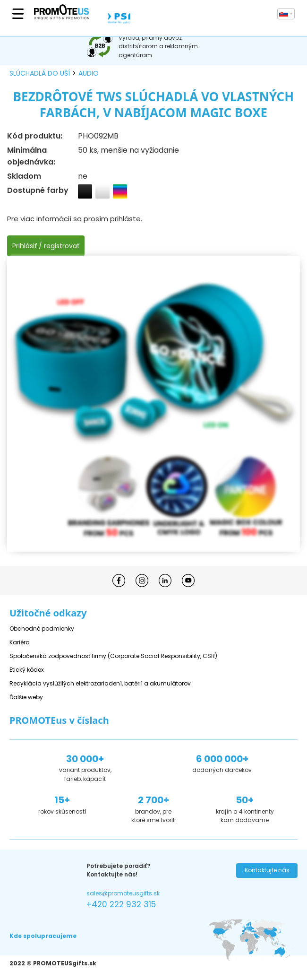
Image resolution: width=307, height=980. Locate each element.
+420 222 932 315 (121, 904)
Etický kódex (27, 670)
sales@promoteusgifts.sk (123, 893)
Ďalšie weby (26, 697)
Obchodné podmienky (42, 629)
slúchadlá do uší (40, 73)
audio (89, 73)
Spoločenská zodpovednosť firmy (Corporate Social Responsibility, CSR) (113, 656)
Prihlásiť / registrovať (46, 246)
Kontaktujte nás (267, 870)
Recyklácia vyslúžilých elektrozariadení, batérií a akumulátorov (100, 683)
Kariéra (20, 642)
